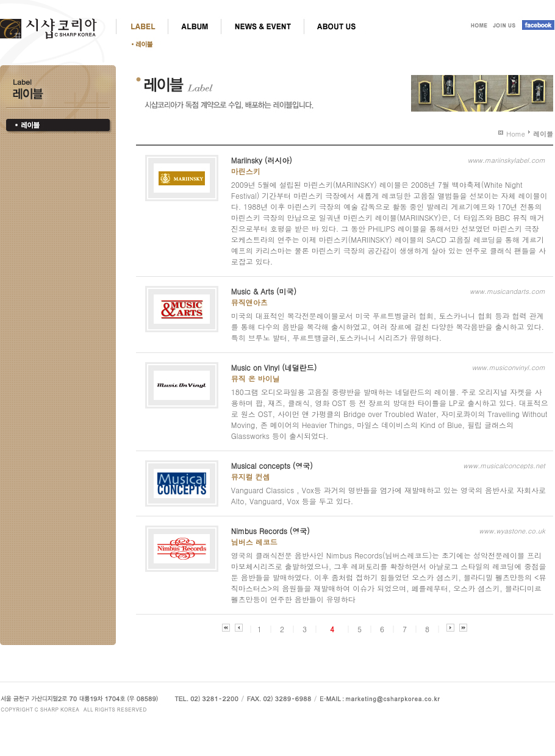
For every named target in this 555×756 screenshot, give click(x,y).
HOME (478, 26)
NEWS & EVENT (262, 26)
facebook (536, 26)
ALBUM (194, 26)
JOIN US (504, 26)
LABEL (142, 26)
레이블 (146, 44)
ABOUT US (336, 26)
